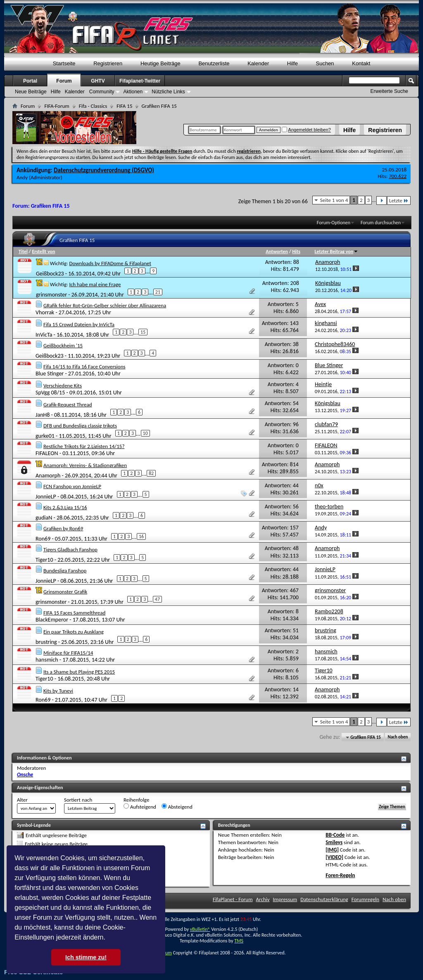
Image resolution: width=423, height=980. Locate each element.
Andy (22, 177)
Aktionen (133, 92)
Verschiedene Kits (63, 386)
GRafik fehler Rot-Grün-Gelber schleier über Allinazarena (105, 305)
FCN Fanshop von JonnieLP (72, 486)
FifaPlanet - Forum (233, 899)
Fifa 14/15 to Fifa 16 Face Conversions (84, 367)
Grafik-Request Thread (68, 405)
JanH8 (43, 414)
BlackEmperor (52, 620)
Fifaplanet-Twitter (140, 81)
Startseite (64, 63)
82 (151, 473)
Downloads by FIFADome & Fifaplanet (110, 263)
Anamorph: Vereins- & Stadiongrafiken (85, 465)
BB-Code (335, 835)
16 (141, 536)
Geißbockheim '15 (63, 345)
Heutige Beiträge (160, 63)
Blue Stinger (50, 374)
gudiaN (44, 518)
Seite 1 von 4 (334, 200)
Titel (23, 252)
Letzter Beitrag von (337, 252)
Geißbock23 (50, 274)
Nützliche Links (168, 92)
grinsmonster (51, 295)
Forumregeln (366, 899)
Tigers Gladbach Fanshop (70, 549)
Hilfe (349, 130)
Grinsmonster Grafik (65, 592)
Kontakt (361, 63)
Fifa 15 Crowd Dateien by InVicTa (79, 324)
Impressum (285, 899)
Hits (296, 252)
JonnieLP (46, 497)
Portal (30, 81)
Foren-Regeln (340, 875)
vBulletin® (200, 929)
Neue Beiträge (31, 92)
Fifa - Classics (93, 106)
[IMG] (332, 850)
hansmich (47, 660)
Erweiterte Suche (389, 91)
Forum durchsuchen (381, 223)
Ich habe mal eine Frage (95, 284)
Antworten (277, 252)
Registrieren (385, 130)
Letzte (399, 201)
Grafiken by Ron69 (63, 528)
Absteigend (177, 807)
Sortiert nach (78, 800)
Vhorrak (45, 312)
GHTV (98, 81)
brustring (46, 642)
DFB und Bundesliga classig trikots (80, 426)
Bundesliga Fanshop (65, 571)
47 (157, 599)
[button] (108, 938)
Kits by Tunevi (58, 691)
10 (145, 433)
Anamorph (48, 476)
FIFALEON (47, 453)
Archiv (263, 899)
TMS (239, 941)
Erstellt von (43, 252)
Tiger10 (44, 560)
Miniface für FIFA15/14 (68, 653)
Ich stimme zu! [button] (86, 957)
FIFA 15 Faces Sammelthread (74, 613)
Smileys (334, 842)
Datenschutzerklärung (324, 899)
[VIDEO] (334, 857)
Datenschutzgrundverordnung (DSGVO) (104, 170)
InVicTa (44, 334)
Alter (22, 800)
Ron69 (43, 539)
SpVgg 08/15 (50, 393)
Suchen (325, 63)
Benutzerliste (214, 63)
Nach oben (398, 737)
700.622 (398, 176)
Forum (64, 81)
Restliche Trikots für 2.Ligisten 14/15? (84, 446)
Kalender (258, 63)
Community (102, 92)
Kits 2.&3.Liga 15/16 (65, 507)
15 (143, 332)
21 (158, 292)
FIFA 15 (124, 106)
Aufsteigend (140, 807)
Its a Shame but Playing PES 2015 (79, 672)
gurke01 (45, 435)
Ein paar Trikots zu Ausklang (74, 632)
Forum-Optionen (334, 223)
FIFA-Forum (57, 106)
